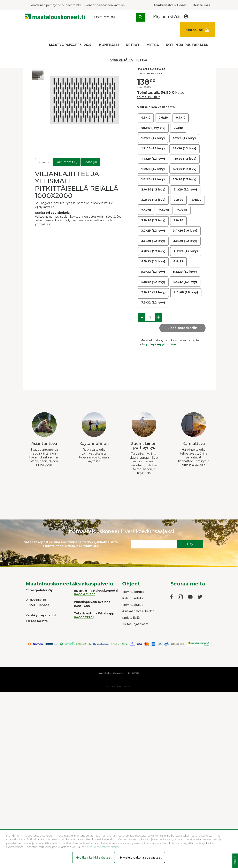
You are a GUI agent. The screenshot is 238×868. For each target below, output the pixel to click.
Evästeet (235, 861)
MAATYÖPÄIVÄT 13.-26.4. (71, 45)
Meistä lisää (131, 618)
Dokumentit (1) (66, 162)
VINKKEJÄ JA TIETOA (129, 60)
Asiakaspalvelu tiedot (138, 611)
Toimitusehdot (133, 592)
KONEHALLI (109, 45)
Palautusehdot (133, 598)
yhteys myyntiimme (161, 344)
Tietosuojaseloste (135, 624)
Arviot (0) (90, 162)
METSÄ (153, 45)
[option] (38, 75)
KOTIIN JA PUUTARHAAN (187, 45)
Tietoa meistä (37, 621)
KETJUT (133, 45)
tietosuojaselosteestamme (102, 847)
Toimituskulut (132, 605)
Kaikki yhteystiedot (41, 615)
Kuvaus (44, 162)
